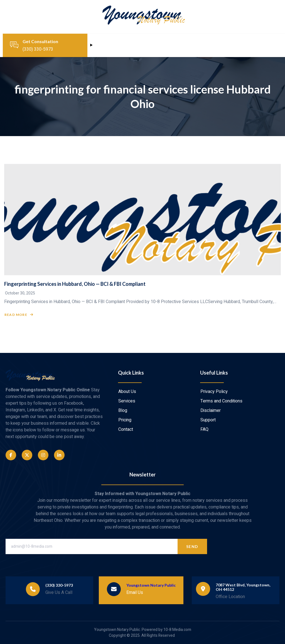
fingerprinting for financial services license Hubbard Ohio (143, 97)
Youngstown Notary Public (151, 585)
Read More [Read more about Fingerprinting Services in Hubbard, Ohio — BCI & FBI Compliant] (19, 315)
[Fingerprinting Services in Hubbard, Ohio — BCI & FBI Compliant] (142, 220)
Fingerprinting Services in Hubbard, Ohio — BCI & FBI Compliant (75, 284)
